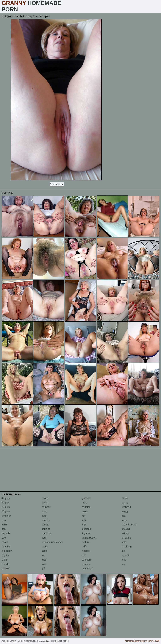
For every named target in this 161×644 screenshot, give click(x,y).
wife (124, 560)
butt (44, 516)
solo (124, 542)
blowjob (6, 568)
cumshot (46, 533)
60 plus (6, 507)
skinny (125, 533)
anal (4, 520)
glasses (86, 498)
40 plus (6, 498)
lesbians (86, 529)
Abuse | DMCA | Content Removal (18, 641)
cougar (46, 525)
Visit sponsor (57, 184)
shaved (126, 529)
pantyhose (87, 568)
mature (86, 542)
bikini (4, 560)
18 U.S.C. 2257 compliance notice (52, 641)
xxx (124, 564)
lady (84, 520)
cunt (44, 538)
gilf (43, 568)
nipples (86, 551)
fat (43, 555)
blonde (5, 564)
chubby (46, 520)
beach (5, 542)
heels (85, 511)
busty (45, 511)
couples (46, 529)
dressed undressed (52, 542)
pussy (125, 503)
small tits (127, 538)
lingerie (86, 533)
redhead (126, 507)
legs (84, 525)
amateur (6, 516)
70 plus (6, 511)
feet (44, 560)
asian (5, 525)
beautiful (6, 546)
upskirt (125, 555)
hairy (84, 503)
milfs (84, 546)
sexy (124, 520)
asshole (6, 533)
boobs (45, 498)
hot (83, 516)
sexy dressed (129, 525)
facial (45, 551)
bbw (4, 538)
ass (4, 529)
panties (86, 564)
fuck (44, 564)
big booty (7, 551)
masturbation (89, 538)
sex (124, 516)
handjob (86, 507)
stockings (127, 546)
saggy (125, 511)
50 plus (6, 503)
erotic (45, 546)
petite (125, 498)
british (45, 503)
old (83, 555)
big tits (5, 555)
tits (123, 551)
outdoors (86, 560)
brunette (46, 507)
